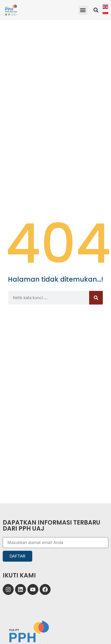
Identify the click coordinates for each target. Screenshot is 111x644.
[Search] (96, 298)
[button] (83, 10)
